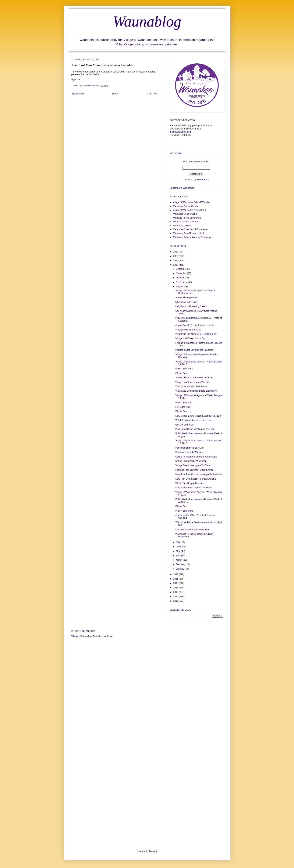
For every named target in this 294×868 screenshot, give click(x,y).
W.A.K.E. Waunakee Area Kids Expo (194, 420)
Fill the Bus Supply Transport (190, 483)
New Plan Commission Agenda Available (196, 479)
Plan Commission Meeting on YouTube (195, 429)
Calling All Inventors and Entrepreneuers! (196, 457)
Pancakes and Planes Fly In (189, 448)
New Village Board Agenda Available (194, 488)
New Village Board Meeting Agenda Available (198, 416)
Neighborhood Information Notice (192, 530)
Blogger (153, 851)
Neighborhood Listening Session (192, 306)
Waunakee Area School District (188, 233)
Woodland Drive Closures (188, 330)
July (178, 542)
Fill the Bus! (181, 373)
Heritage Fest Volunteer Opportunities (194, 470)
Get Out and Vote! (184, 425)
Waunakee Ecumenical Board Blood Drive (196, 391)
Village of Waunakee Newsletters (189, 210)
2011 (176, 601)
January (180, 569)
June (179, 547)
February (181, 564)
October (180, 278)
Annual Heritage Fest (186, 298)
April (178, 556)
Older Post (152, 94)
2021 (176, 252)
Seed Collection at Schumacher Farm (194, 378)
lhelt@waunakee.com (181, 132)
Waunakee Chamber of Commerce (190, 229)
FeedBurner (203, 180)
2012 (176, 597)
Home (115, 94)
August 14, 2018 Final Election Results (195, 325)
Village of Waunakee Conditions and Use (92, 636)
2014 (176, 588)
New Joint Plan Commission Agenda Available (198, 474)
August (180, 287)
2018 (176, 265)
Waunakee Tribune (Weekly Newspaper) (193, 237)
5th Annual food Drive (186, 302)
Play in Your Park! (184, 369)
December (181, 269)
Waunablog (147, 21)
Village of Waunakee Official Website (191, 202)
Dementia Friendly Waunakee (190, 452)
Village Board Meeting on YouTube (193, 382)
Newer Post (78, 94)
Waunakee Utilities (182, 226)
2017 (176, 574)
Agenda (76, 79)
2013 (176, 592)
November (181, 273)
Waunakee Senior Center (185, 206)
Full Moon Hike (183, 407)
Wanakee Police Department (187, 218)
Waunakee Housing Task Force (191, 386)
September (182, 282)
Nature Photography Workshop (191, 461)
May (178, 551)
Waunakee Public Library (185, 222)
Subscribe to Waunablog (182, 188)
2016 (176, 579)
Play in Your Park (184, 511)
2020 (176, 256)
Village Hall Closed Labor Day (190, 338)
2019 (176, 261)
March (179, 560)
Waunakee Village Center (185, 214)
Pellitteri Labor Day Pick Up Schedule (194, 350)
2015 (176, 583)
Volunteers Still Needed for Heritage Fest (196, 334)
